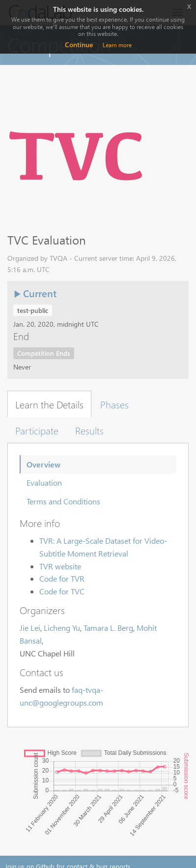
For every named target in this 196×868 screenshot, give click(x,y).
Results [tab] (89, 430)
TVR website (60, 566)
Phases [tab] (114, 404)
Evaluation (44, 482)
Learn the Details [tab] (49, 404)
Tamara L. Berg (108, 628)
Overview (43, 464)
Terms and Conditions (63, 501)
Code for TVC (62, 591)
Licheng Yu (62, 628)
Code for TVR (62, 578)
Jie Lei (30, 628)
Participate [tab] (37, 430)
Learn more (117, 45)
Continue (79, 45)
